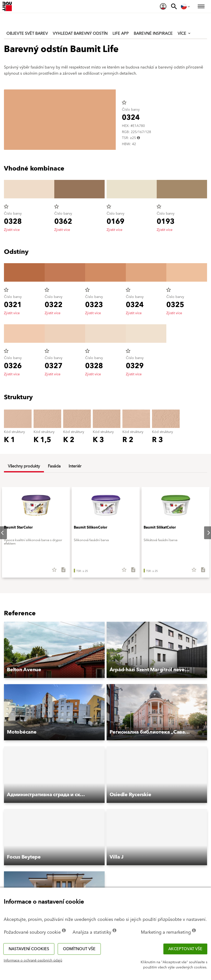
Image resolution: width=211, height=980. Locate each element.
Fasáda (54, 466)
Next (205, 533)
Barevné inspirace (153, 34)
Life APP (121, 34)
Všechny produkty (24, 466)
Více (184, 34)
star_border (124, 103)
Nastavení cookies (29, 949)
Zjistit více (12, 230)
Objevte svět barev (27, 34)
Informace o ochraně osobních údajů (33, 961)
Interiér (75, 466)
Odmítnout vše (79, 949)
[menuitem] (163, 6)
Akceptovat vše (185, 949)
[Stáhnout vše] (61, 571)
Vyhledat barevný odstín (80, 34)
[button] (54, 650)
